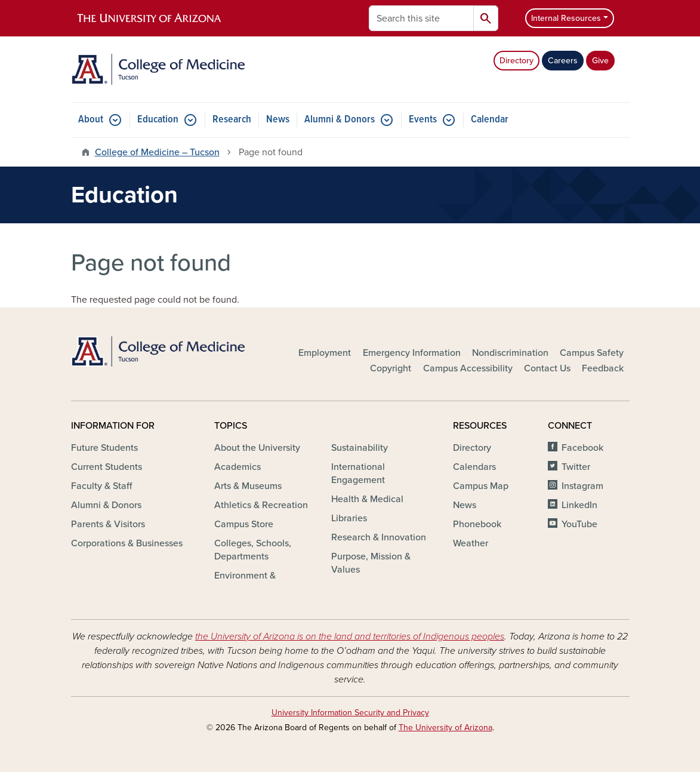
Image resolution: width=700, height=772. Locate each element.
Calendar (490, 120)
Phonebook (477, 524)
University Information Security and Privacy (350, 713)
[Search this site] (421, 18)
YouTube (579, 524)
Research (232, 120)
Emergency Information (412, 353)
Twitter (576, 467)
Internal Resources (566, 18)
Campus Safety (592, 353)
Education (158, 120)
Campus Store (244, 524)
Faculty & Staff (101, 486)
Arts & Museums (248, 486)
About (91, 120)
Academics (238, 467)
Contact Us (547, 368)
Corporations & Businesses (127, 543)
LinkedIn (579, 505)
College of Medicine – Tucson (157, 152)
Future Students (104, 448)
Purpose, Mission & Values (371, 563)
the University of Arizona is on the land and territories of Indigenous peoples (350, 636)
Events (423, 120)
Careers (563, 61)
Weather (471, 543)
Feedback (603, 368)
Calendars (474, 467)
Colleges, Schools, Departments (253, 550)
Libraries (349, 518)
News (278, 120)
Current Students (107, 467)
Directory (516, 61)
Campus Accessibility (468, 368)
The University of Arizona (445, 728)
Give (600, 61)
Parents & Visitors (108, 524)
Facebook (582, 448)
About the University (257, 448)
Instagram (582, 486)
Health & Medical (367, 499)
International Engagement (358, 473)
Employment (325, 353)
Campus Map (481, 486)
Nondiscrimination (510, 353)
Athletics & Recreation (261, 505)
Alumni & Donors (340, 120)
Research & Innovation (379, 537)
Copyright (391, 368)
